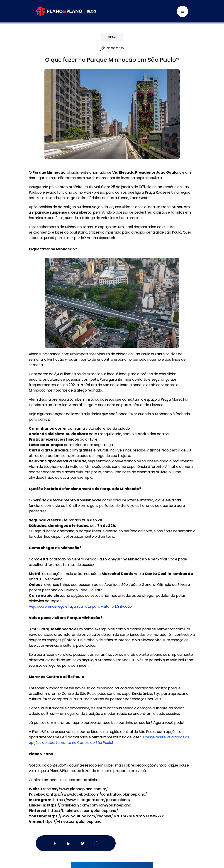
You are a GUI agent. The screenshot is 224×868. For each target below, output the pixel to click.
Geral (112, 37)
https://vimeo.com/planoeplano (72, 822)
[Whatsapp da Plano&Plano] (96, 843)
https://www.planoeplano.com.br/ (77, 789)
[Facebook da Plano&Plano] (55, 843)
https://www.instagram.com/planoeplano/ (92, 800)
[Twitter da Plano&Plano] (83, 843)
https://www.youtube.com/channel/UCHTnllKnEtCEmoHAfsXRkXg (106, 816)
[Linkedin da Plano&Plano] (69, 843)
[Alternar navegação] (183, 11)
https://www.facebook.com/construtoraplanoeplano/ (98, 794)
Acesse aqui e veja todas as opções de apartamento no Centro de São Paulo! (109, 740)
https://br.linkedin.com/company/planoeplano (89, 805)
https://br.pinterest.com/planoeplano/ (83, 811)
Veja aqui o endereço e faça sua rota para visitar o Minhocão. (81, 606)
